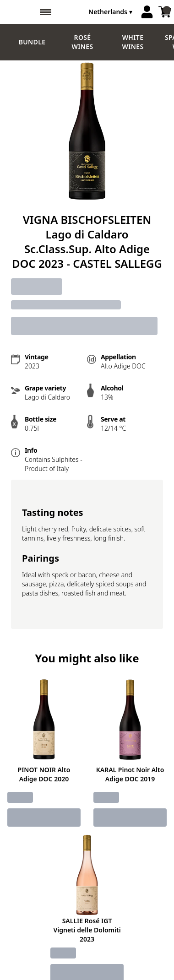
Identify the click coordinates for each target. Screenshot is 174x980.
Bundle (32, 42)
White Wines (133, 42)
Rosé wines (83, 42)
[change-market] (111, 12)
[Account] (147, 12)
